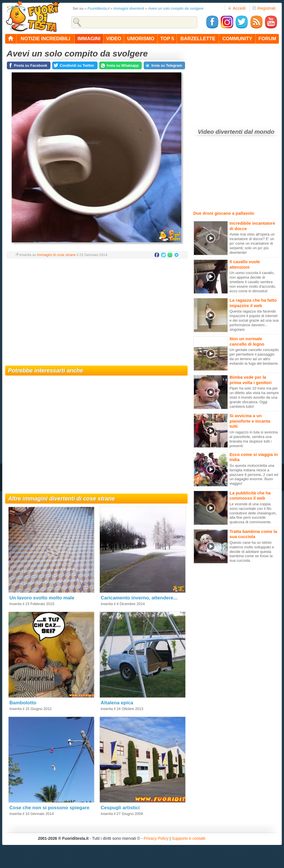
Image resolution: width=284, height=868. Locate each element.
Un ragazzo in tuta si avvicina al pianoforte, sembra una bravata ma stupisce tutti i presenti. (254, 439)
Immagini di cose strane (56, 255)
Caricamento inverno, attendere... (139, 598)
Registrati (264, 8)
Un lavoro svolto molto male (42, 598)
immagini (89, 39)
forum (267, 39)
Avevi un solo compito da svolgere (176, 8)
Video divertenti (220, 132)
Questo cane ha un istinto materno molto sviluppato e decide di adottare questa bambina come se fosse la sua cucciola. (252, 552)
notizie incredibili (45, 39)
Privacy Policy (156, 838)
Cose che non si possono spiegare (49, 808)
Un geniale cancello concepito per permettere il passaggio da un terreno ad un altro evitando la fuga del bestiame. (254, 357)
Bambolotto (23, 703)
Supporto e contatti (188, 838)
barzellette (198, 39)
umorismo (141, 39)
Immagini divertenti (129, 8)
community (237, 39)
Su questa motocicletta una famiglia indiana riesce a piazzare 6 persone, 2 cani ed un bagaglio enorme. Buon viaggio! (254, 475)
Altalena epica (117, 703)
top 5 (167, 39)
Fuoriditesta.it (99, 8)
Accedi (237, 8)
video (114, 39)
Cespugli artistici (120, 808)
